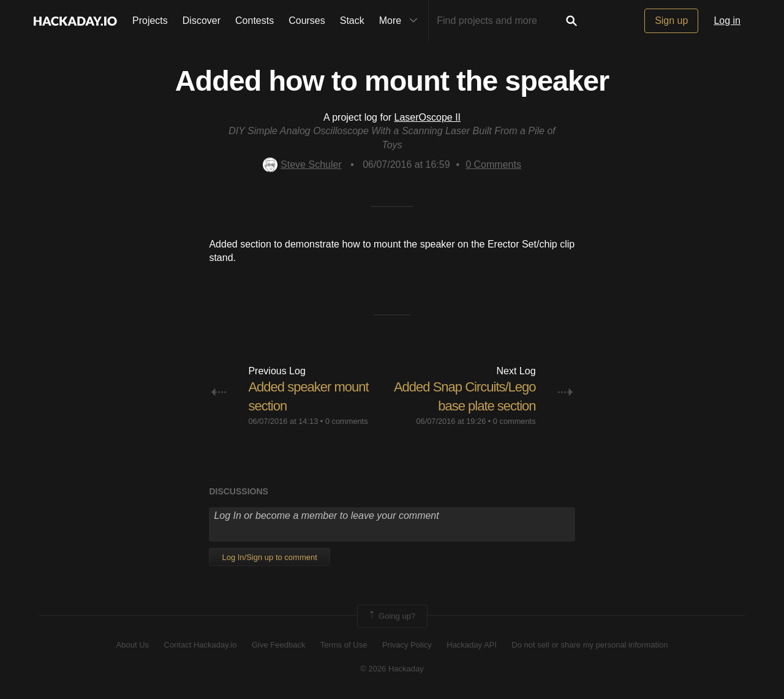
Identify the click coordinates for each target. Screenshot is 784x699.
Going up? (391, 616)
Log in (727, 21)
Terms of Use (344, 645)
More (401, 21)
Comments (493, 164)
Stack (352, 21)
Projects (150, 21)
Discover (202, 21)
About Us (133, 645)
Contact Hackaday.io (201, 645)
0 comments (347, 421)
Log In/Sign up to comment (269, 557)
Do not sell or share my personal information (590, 645)
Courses (307, 21)
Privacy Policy (407, 645)
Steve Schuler (302, 164)
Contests (254, 21)
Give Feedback (278, 645)
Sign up (671, 21)
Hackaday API (472, 645)
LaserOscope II (428, 117)
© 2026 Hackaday (392, 669)
